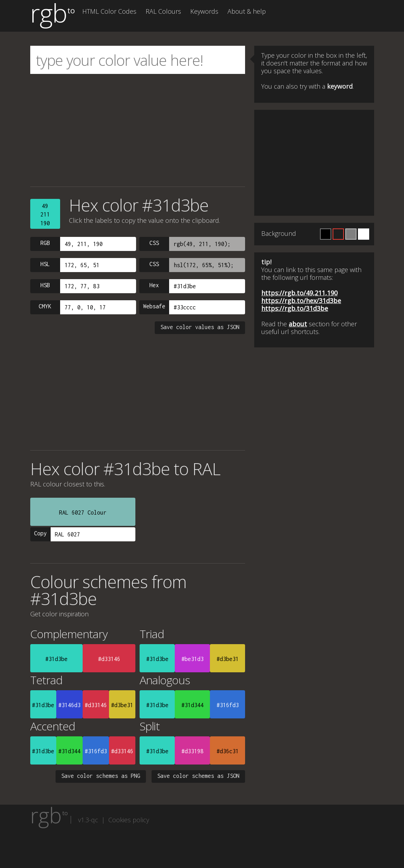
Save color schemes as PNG (101, 776)
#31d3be (56, 659)
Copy (40, 533)
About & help (247, 11)
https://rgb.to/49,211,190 (299, 293)
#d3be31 (228, 659)
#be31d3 (193, 659)
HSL (45, 264)
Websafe (154, 306)
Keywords (204, 11)
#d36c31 (228, 751)
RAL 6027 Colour (83, 512)
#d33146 (109, 659)
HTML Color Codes (109, 11)
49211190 (45, 215)
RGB (45, 243)
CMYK (45, 306)
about (298, 324)
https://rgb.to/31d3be (295, 308)
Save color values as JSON (200, 327)
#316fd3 (228, 705)
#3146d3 (69, 705)
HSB (45, 285)
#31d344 (193, 705)
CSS (154, 243)
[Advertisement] (138, 130)
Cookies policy (129, 820)
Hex (154, 285)
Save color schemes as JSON (198, 776)
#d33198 (193, 751)
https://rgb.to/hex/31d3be (301, 301)
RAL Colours (163, 11)
